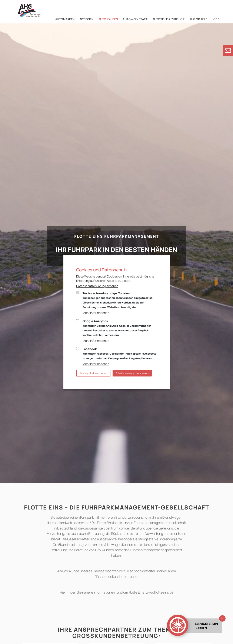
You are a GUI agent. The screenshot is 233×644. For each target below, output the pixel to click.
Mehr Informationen (96, 313)
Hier (63, 592)
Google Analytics (117, 328)
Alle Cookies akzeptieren (132, 373)
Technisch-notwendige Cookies (118, 300)
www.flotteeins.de (160, 592)
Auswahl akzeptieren (93, 373)
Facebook (119, 353)
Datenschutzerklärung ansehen (97, 286)
